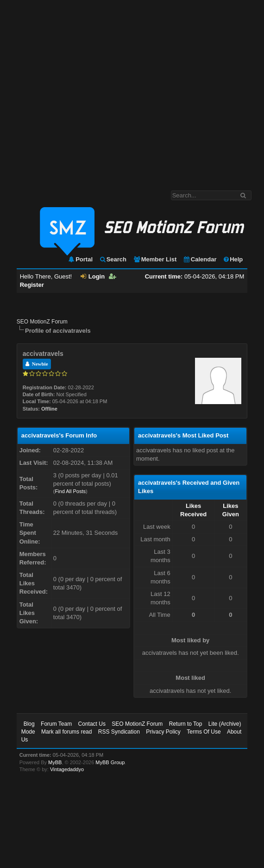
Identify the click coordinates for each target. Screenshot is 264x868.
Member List (155, 259)
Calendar (200, 259)
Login (93, 276)
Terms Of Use (204, 732)
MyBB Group (110, 762)
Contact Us (92, 724)
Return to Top (186, 724)
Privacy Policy (163, 732)
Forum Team (56, 724)
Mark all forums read (66, 732)
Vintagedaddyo (67, 769)
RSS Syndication (119, 732)
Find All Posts (70, 491)
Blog (29, 724)
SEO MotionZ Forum (42, 322)
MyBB (55, 762)
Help (233, 259)
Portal (80, 259)
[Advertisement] (87, 91)
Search (113, 259)
